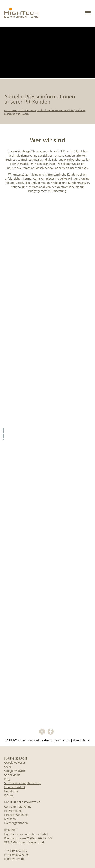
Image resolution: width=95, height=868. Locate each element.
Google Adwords (15, 763)
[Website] (4, 438)
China (8, 767)
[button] (88, 13)
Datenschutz (81, 740)
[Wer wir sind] (4, 432)
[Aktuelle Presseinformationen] (4, 431)
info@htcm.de (15, 859)
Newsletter (11, 791)
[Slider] (4, 429)
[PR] (4, 436)
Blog (7, 779)
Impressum (63, 740)
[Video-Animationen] (4, 439)
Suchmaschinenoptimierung (23, 783)
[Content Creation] (4, 434)
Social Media (12, 775)
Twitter (42, 732)
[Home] (21, 16)
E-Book (9, 795)
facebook (51, 732)
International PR (15, 787)
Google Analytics (15, 771)
